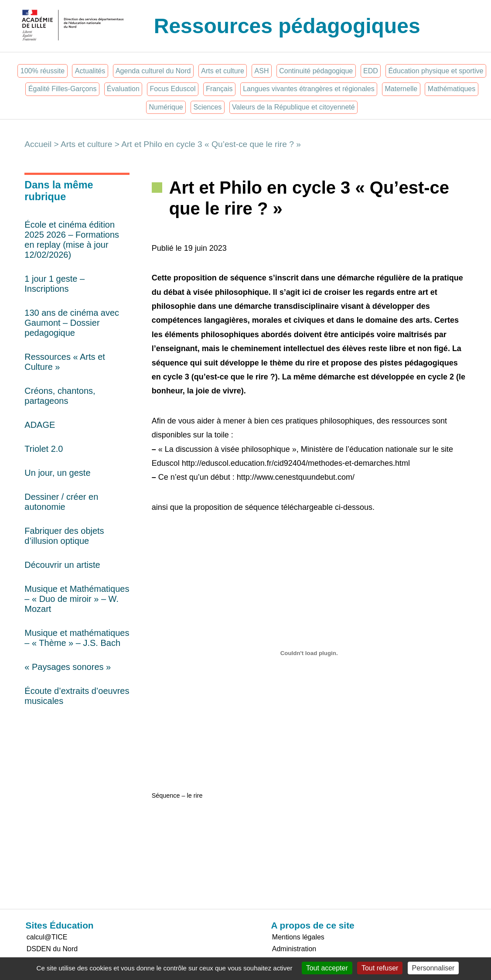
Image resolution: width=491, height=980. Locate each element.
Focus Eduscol (173, 89)
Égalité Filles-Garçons (63, 89)
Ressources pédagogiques (287, 26)
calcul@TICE (47, 937)
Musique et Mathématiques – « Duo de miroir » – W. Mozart (77, 599)
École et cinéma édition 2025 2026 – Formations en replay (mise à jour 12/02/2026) (72, 240)
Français (219, 89)
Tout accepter (327, 968)
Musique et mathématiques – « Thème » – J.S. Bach (77, 638)
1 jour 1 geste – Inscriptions (55, 284)
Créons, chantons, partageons (60, 396)
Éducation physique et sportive (436, 71)
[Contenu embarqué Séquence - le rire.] (309, 653)
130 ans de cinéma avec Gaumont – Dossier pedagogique (72, 323)
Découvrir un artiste (62, 565)
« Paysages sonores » (68, 667)
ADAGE (40, 425)
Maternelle (401, 89)
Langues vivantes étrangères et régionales (309, 89)
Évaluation (123, 89)
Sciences (207, 107)
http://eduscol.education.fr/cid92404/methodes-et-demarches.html (296, 463)
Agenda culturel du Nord (153, 71)
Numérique (166, 107)
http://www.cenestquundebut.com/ (296, 477)
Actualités (90, 71)
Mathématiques (452, 89)
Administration (294, 949)
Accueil (38, 144)
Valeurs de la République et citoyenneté (293, 107)
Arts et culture (223, 71)
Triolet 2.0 (44, 449)
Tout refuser (380, 968)
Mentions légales (298, 937)
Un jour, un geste (57, 473)
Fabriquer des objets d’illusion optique (64, 536)
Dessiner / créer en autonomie (61, 502)
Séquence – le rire (177, 796)
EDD (371, 71)
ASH (262, 71)
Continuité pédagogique (316, 71)
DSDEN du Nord (52, 949)
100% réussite (43, 71)
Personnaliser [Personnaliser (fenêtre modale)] (433, 968)
